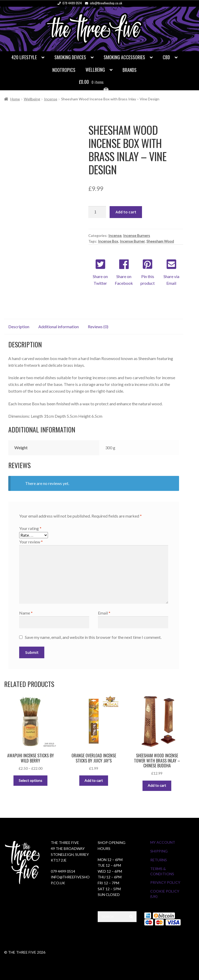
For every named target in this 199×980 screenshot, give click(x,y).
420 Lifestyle (24, 57)
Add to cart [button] (94, 780)
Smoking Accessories (124, 57)
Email (104, 613)
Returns (159, 860)
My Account (163, 842)
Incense (51, 99)
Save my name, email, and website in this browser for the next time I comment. (93, 637)
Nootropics (64, 70)
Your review (31, 542)
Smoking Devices (70, 57)
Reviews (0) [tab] (98, 327)
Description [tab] (19, 327)
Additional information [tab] (59, 327)
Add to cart (126, 212)
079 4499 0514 (69, 3)
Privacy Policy (165, 882)
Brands (130, 70)
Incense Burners (137, 235)
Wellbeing (95, 70)
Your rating (30, 528)
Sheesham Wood (160, 241)
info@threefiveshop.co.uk (103, 3)
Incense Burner (132, 241)
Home (15, 99)
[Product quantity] (97, 212)
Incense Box (108, 241)
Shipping (159, 851)
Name (26, 613)
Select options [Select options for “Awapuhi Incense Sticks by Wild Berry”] (30, 780)
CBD (166, 57)
